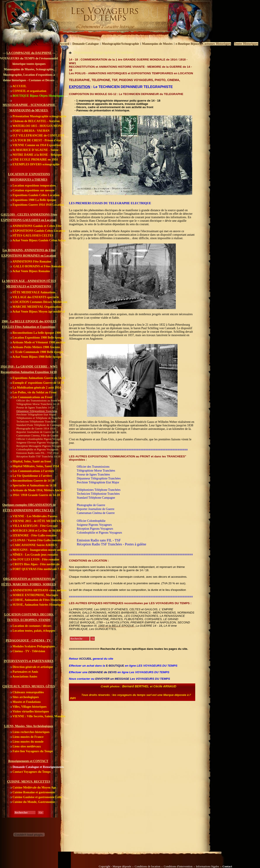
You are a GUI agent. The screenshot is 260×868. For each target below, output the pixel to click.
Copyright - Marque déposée (115, 866)
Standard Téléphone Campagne (96, 498)
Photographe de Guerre (91, 505)
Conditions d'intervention (178, 866)
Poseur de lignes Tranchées (93, 475)
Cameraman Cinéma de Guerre (96, 513)
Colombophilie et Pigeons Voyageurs (99, 533)
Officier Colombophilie (91, 521)
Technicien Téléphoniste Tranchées (98, 494)
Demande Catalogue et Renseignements (37, 767)
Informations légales (208, 866)
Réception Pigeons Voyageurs (95, 529)
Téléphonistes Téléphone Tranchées (99, 490)
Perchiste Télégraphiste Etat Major (98, 482)
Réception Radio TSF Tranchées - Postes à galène (111, 544)
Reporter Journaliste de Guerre (96, 509)
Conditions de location (147, 866)
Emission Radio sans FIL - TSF (99, 540)
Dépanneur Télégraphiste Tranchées (99, 478)
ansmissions (102, 467)
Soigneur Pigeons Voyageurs (94, 525)
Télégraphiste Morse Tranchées (96, 471)
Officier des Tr (86, 467)
